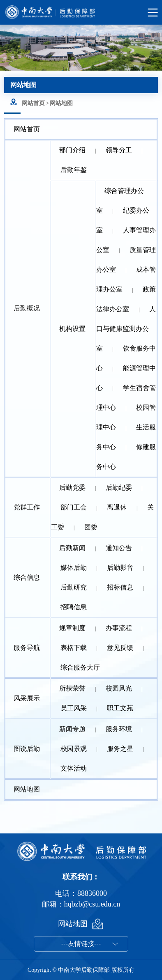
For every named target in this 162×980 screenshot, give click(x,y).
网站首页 (33, 103)
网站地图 (61, 103)
